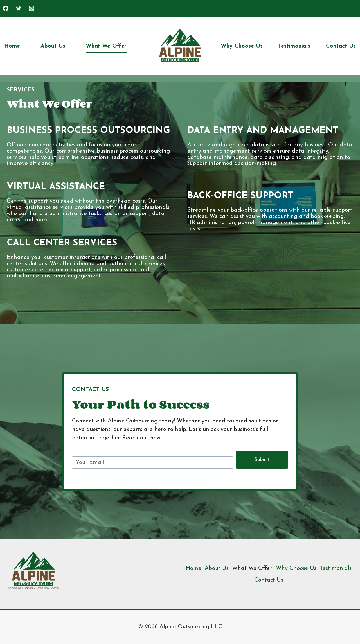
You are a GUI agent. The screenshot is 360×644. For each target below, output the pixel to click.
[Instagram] (31, 8)
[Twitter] (19, 8)
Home (12, 46)
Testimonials (294, 46)
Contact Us (341, 46)
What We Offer (106, 46)
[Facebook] (6, 8)
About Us (53, 46)
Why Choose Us (242, 46)
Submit (262, 460)
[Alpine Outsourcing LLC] (180, 46)
